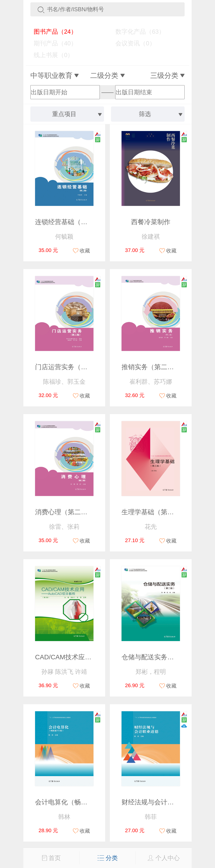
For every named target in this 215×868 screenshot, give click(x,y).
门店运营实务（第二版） (71, 367)
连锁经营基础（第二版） (71, 222)
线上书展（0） (50, 55)
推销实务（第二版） (151, 367)
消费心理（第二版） (64, 512)
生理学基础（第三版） (154, 512)
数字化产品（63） (137, 32)
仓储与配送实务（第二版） (161, 657)
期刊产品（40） (52, 43)
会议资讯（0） (132, 43)
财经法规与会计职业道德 (158, 802)
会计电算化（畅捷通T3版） (75, 802)
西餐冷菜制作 (151, 222)
